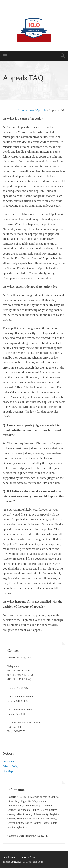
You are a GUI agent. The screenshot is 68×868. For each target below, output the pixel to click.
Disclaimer (9, 761)
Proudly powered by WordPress (19, 857)
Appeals (41, 110)
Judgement (17, 862)
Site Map (8, 771)
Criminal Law (25, 110)
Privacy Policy (11, 766)
